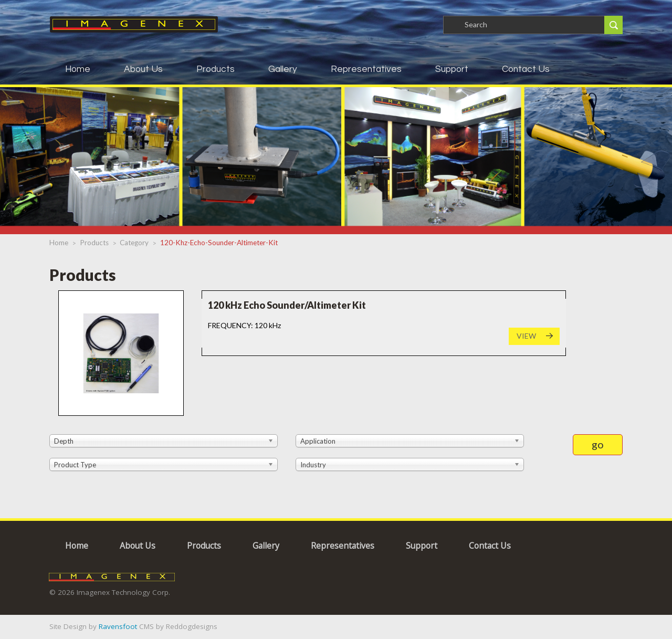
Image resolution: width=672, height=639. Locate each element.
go (598, 444)
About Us (143, 69)
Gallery (283, 69)
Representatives (366, 69)
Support (452, 69)
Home (78, 69)
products (94, 243)
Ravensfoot (118, 626)
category (134, 243)
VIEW (526, 336)
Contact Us (526, 69)
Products (216, 69)
